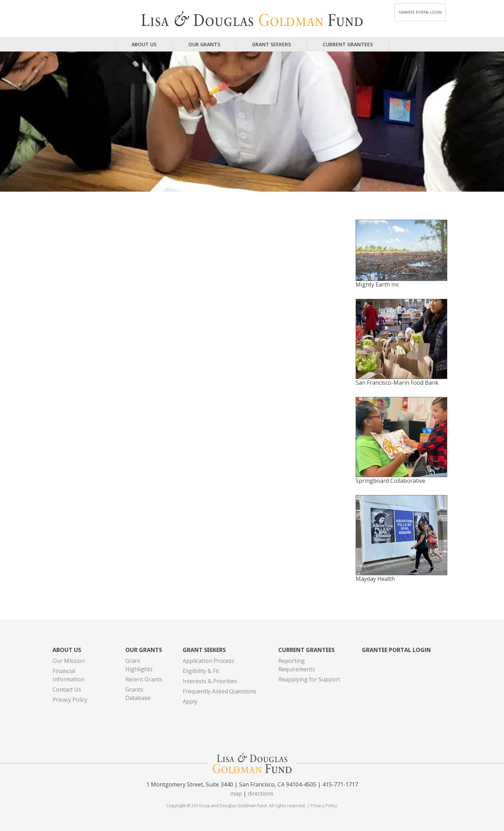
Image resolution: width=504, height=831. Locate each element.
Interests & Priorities (210, 681)
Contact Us (67, 689)
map (236, 794)
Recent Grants (144, 679)
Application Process (208, 661)
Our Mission (69, 661)
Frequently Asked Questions (219, 691)
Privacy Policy (70, 700)
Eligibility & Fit (201, 671)
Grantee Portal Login (420, 12)
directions (261, 794)
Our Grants (204, 44)
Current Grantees (348, 44)
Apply (190, 701)
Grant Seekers (271, 44)
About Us (144, 44)
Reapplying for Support (309, 679)
